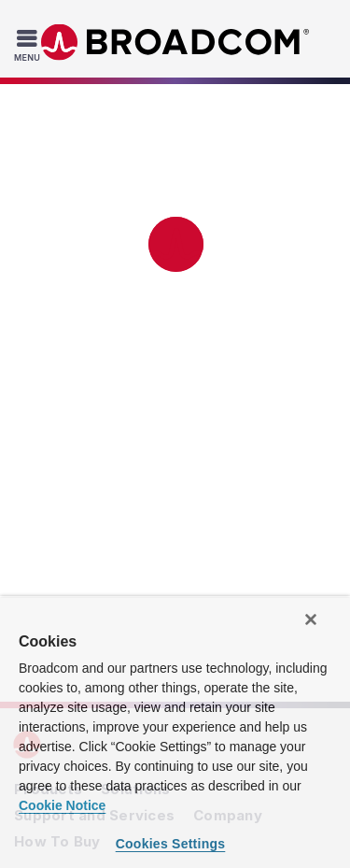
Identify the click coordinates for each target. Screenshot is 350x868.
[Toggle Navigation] (29, 45)
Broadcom (175, 43)
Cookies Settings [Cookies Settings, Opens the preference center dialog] (171, 844)
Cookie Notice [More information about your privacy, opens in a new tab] (62, 805)
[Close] (311, 619)
